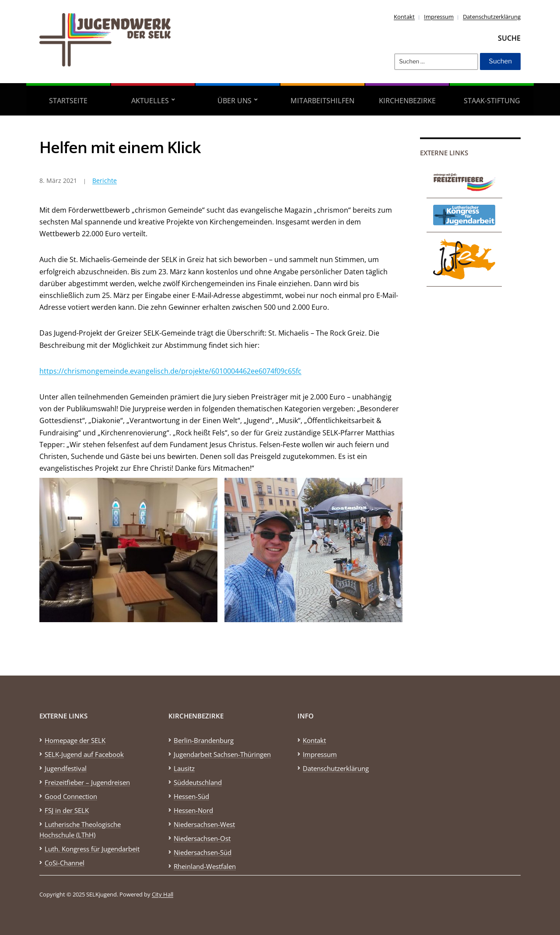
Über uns (234, 101)
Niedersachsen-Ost (202, 838)
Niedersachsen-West (204, 824)
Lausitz (184, 768)
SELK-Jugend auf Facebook (84, 754)
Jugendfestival (66, 768)
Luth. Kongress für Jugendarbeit (92, 849)
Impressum (439, 17)
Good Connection (71, 796)
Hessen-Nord (193, 810)
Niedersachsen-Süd (203, 852)
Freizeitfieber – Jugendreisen (87, 782)
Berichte (105, 180)
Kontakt (404, 17)
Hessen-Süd (191, 796)
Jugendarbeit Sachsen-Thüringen (222, 754)
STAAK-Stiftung (492, 101)
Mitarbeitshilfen (322, 101)
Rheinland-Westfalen (205, 866)
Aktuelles (150, 101)
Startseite (68, 101)
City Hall (163, 894)
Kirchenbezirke (407, 101)
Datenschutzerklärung (492, 17)
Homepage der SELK (75, 740)
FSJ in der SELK (67, 810)
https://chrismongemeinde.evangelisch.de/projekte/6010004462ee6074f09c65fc (170, 371)
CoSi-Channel (65, 863)
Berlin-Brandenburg (204, 740)
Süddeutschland (198, 782)
